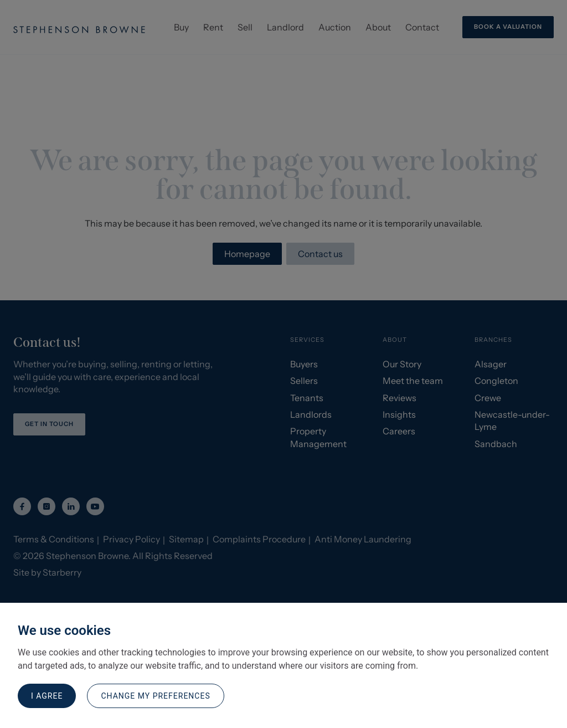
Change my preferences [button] (155, 696)
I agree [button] (47, 696)
